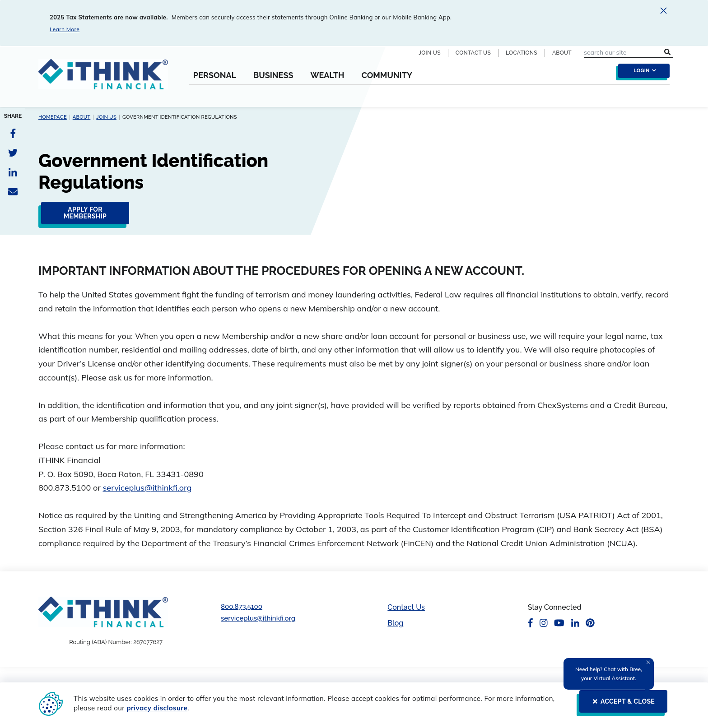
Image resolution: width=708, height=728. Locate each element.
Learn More (65, 29)
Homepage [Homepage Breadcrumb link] (53, 117)
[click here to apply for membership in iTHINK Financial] (82, 217)
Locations (522, 53)
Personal (215, 75)
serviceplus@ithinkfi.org (147, 488)
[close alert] (664, 12)
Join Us (430, 53)
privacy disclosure (157, 708)
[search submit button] (667, 52)
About (562, 53)
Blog (395, 623)
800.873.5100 (242, 607)
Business (273, 75)
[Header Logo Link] (103, 80)
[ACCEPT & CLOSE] (621, 705)
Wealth (327, 75)
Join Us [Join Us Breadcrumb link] (106, 117)
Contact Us (473, 53)
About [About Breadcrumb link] (82, 117)
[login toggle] (642, 73)
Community (387, 75)
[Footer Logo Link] (103, 612)
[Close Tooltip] (648, 662)
